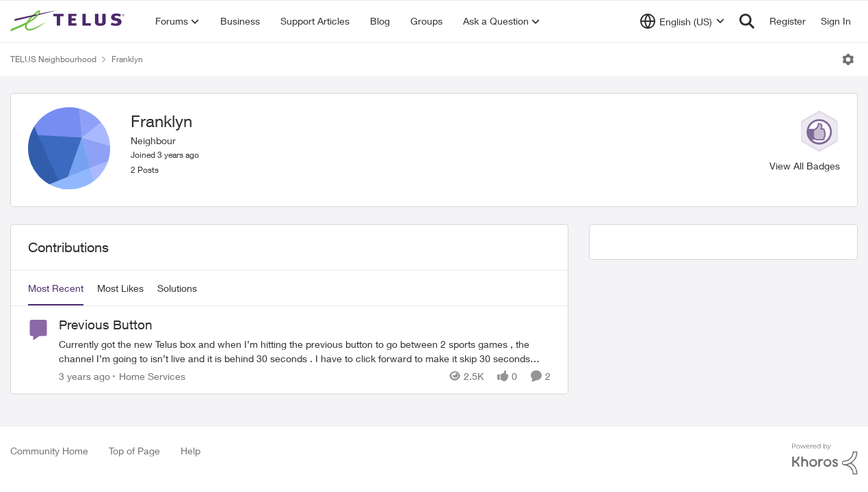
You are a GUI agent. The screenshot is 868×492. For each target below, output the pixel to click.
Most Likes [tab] (120, 288)
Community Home (49, 451)
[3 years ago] (84, 376)
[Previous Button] (305, 351)
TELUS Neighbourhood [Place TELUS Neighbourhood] (53, 59)
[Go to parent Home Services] (149, 376)
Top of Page (134, 451)
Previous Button (106, 325)
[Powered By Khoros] (825, 459)
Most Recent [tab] (56, 288)
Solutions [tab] (177, 288)
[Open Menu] (848, 59)
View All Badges (805, 166)
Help (190, 451)
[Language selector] (682, 21)
